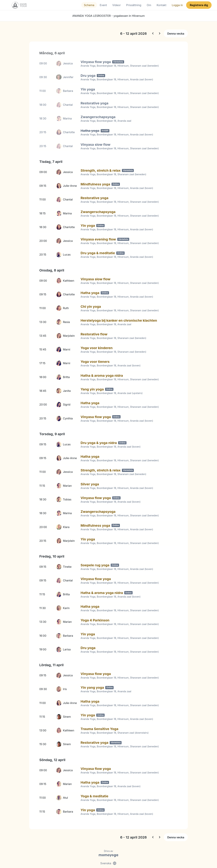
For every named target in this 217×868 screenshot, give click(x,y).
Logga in (177, 5)
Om (149, 5)
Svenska (108, 852)
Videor (117, 5)
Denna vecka (176, 34)
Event (103, 5)
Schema (89, 5)
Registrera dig (199, 5)
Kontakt (161, 5)
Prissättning (134, 5)
